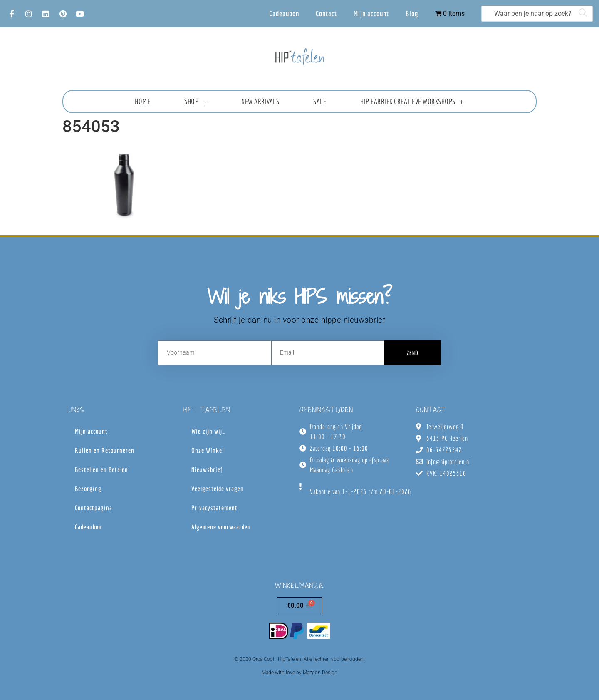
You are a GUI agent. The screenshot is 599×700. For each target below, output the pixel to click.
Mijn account (371, 14)
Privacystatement (214, 508)
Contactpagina (94, 508)
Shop (196, 102)
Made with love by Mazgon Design (299, 673)
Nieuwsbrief (207, 469)
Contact (326, 14)
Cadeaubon (284, 14)
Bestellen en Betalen (101, 469)
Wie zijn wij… (208, 431)
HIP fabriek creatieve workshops (412, 102)
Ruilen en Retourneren (105, 450)
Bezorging (88, 489)
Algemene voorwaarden (221, 527)
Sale (320, 101)
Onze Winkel (208, 450)
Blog (412, 14)
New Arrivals (260, 101)
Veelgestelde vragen (218, 489)
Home (142, 101)
